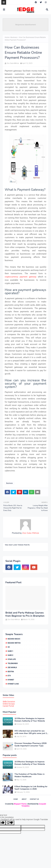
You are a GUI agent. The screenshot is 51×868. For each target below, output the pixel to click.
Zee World (12, 667)
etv (9, 676)
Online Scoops (9, 704)
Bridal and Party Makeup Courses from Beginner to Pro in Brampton (25, 614)
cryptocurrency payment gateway (21, 277)
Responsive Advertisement (26, 25)
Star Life (12, 659)
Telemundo (13, 663)
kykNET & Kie (13, 684)
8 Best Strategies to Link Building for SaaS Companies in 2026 (31, 788)
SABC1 (10, 651)
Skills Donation (9, 702)
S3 (9, 647)
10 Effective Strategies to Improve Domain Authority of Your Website (30, 720)
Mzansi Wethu (14, 643)
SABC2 (10, 655)
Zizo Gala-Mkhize (13, 63)
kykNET (11, 680)
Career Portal (8, 706)
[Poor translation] (10, 823)
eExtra (11, 672)
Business (14, 37)
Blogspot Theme (20, 804)
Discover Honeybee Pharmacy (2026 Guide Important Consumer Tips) (31, 745)
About (24, 799)
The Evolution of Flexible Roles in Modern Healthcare (30, 775)
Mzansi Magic (14, 639)
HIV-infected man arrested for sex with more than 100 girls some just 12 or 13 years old (31, 732)
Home (7, 37)
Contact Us (34, 799)
